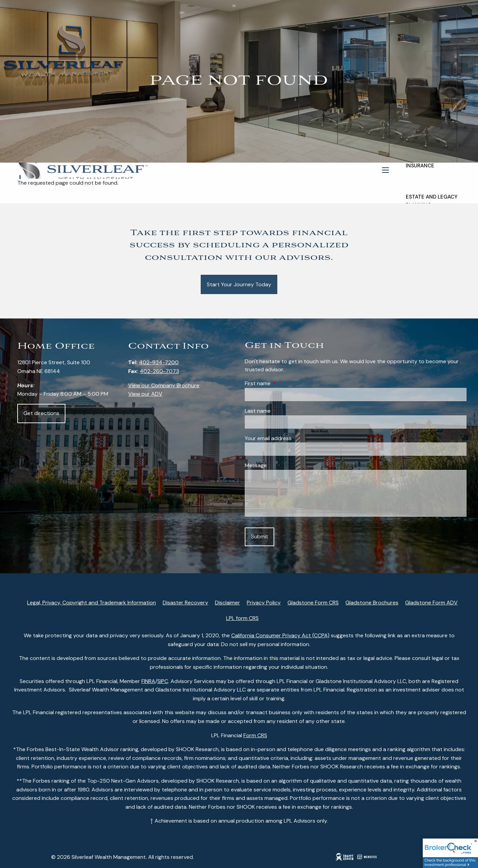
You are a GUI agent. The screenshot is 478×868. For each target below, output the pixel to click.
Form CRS (255, 735)
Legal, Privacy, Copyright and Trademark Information (92, 603)
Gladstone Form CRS (313, 603)
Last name (284, 411)
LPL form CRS (242, 618)
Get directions (41, 413)
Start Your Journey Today (239, 284)
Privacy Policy (264, 603)
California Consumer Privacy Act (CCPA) (280, 635)
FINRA (148, 681)
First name (284, 383)
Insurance (420, 166)
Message (256, 465)
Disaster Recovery (185, 603)
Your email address (294, 438)
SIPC (163, 681)
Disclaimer (227, 603)
